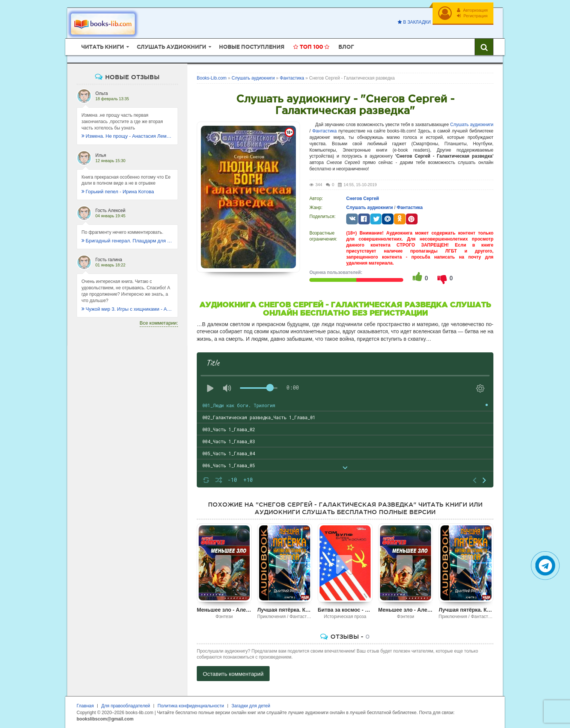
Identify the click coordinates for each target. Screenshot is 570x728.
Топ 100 (311, 47)
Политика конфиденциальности (191, 706)
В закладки (414, 22)
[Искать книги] (484, 47)
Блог (346, 47)
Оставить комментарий (233, 674)
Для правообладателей (126, 706)
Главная (85, 706)
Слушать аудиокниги (472, 125)
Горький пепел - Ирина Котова (118, 192)
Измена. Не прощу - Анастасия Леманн (127, 136)
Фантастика (325, 131)
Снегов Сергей (363, 199)
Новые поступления (252, 47)
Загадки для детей (251, 706)
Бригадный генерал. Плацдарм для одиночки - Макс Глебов (127, 241)
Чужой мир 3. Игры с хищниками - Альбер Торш (127, 309)
